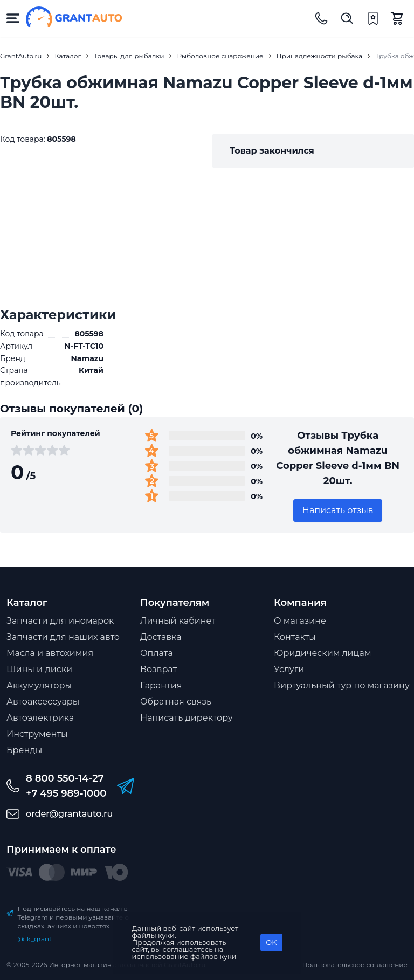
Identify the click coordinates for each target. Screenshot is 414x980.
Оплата (157, 653)
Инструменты (37, 734)
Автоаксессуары (43, 702)
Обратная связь (176, 702)
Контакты (295, 637)
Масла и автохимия (50, 653)
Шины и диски (39, 669)
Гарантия (161, 685)
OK (271, 942)
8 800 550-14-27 (65, 778)
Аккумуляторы (39, 685)
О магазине (300, 621)
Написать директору (187, 718)
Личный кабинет (178, 621)
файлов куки (213, 956)
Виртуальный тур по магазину (342, 685)
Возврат (158, 669)
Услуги (289, 669)
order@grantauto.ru (69, 814)
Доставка (161, 637)
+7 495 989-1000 (66, 793)
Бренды (24, 750)
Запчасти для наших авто (63, 637)
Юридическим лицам (323, 653)
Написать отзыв (338, 510)
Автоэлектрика (40, 718)
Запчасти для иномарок (60, 621)
